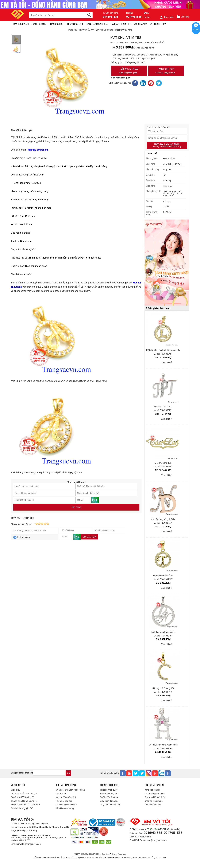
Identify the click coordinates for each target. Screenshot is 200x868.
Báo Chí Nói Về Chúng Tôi (23, 797)
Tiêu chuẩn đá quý (153, 805)
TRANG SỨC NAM (20, 24)
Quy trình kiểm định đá (155, 797)
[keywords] (56, 15)
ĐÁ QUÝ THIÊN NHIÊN (121, 24)
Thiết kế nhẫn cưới (108, 790)
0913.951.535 (166, 71)
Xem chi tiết (167, 363)
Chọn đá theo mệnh (154, 801)
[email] (49, 773)
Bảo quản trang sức (109, 794)
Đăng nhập (167, 17)
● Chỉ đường (31, 831)
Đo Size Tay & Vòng (109, 797)
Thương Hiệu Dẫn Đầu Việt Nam (26, 805)
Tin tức (147, 17)
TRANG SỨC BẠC (75, 24)
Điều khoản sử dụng (65, 808)
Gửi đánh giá (90, 537)
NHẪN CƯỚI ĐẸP (57, 24)
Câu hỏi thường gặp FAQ (22, 808)
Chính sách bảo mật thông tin (25, 794)
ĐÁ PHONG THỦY (158, 24)
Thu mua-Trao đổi (64, 801)
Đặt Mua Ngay (129, 71)
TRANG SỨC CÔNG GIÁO (97, 24)
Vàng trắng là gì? (152, 790)
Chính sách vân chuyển (66, 805)
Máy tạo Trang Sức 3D (66, 797)
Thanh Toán (61, 794)
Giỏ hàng (183, 17)
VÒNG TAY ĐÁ (141, 24)
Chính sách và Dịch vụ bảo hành (70, 790)
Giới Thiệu (16, 790)
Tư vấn (196, 30)
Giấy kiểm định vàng (109, 801)
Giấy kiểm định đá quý (110, 805)
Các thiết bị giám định (155, 794)
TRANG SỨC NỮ (39, 24)
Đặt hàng (76, 507)
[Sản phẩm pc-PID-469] (167, 263)
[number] (123, 63)
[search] (90, 15)
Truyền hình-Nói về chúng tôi (24, 801)
